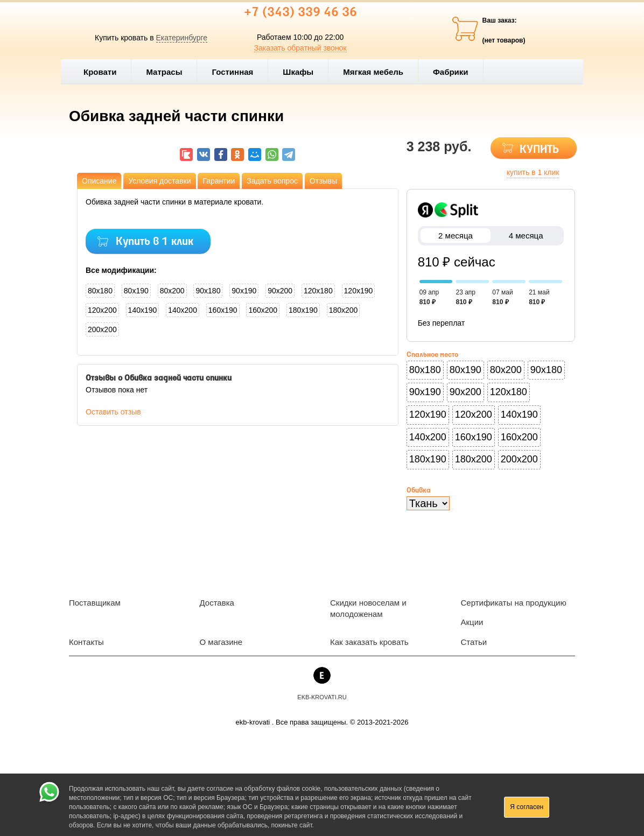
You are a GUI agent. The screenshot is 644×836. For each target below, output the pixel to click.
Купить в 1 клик (155, 242)
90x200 (280, 291)
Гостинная (237, 72)
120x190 (359, 291)
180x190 (303, 310)
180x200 (344, 310)
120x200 (102, 310)
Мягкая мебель (378, 72)
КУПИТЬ (539, 150)
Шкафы (298, 72)
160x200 (263, 310)
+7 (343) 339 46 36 (300, 13)
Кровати (104, 72)
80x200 (172, 291)
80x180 (100, 291)
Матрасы (164, 72)
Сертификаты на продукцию (514, 603)
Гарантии (219, 181)
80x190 (136, 291)
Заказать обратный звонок (300, 48)
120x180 (318, 291)
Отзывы (323, 181)
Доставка (217, 603)
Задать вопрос (272, 181)
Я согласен (527, 807)
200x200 (102, 329)
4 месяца (526, 236)
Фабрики (455, 72)
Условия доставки (159, 181)
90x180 (208, 291)
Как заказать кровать (369, 642)
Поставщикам (95, 603)
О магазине (221, 642)
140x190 (143, 310)
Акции (472, 622)
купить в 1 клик (533, 172)
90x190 (244, 291)
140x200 (183, 310)
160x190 (223, 310)
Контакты (86, 642)
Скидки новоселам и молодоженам (368, 608)
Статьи (474, 642)
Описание (99, 181)
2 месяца (456, 236)
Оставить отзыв (113, 412)
